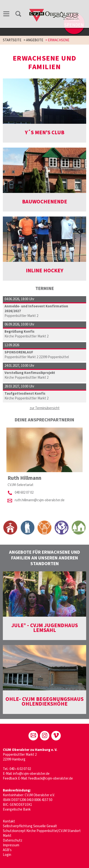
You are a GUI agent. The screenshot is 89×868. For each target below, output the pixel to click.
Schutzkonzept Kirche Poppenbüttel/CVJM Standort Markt (42, 833)
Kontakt (9, 821)
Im (5, 845)
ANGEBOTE (35, 40)
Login (7, 855)
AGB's (7, 850)
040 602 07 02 (24, 493)
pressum (13, 845)
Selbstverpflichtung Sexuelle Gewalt (30, 826)
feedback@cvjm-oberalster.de (51, 778)
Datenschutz (13, 840)
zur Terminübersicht (45, 408)
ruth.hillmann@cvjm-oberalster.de (40, 500)
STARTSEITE (12, 40)
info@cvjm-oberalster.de (31, 774)
